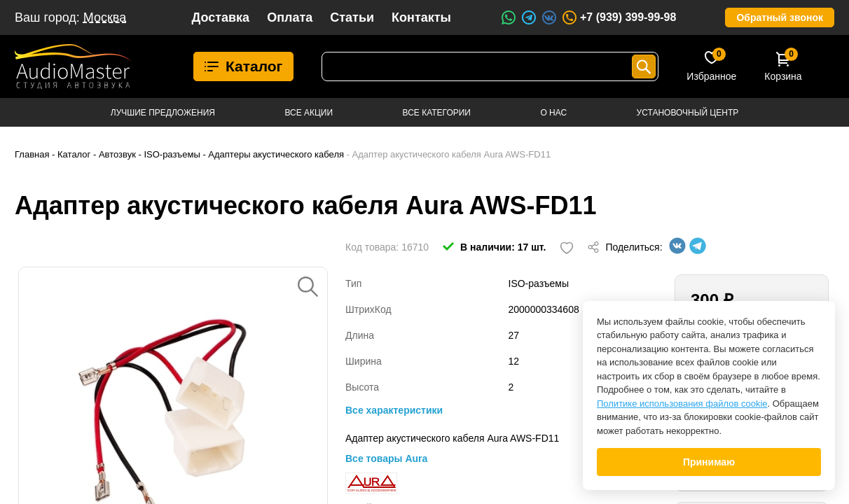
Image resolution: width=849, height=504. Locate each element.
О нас (553, 113)
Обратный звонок (780, 17)
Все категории (437, 113)
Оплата (290, 17)
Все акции (309, 113)
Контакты (421, 17)
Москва (105, 17)
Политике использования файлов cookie (682, 404)
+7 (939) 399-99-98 (619, 17)
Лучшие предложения (163, 113)
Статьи (352, 17)
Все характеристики (394, 410)
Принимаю (709, 462)
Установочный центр (688, 113)
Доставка (220, 17)
